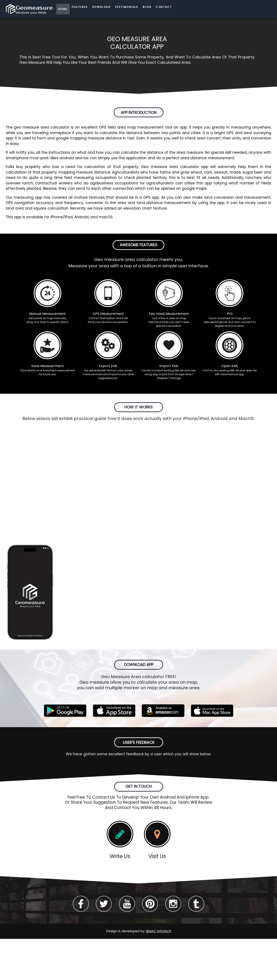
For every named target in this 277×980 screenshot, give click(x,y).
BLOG (147, 7)
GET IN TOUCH (139, 786)
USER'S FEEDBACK (139, 742)
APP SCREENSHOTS (139, 519)
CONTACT (164, 7)
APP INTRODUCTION (139, 112)
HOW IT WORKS (138, 407)
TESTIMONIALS (127, 7)
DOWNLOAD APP (139, 665)
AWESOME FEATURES (138, 245)
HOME (63, 9)
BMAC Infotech (159, 931)
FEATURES (80, 7)
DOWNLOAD (101, 7)
